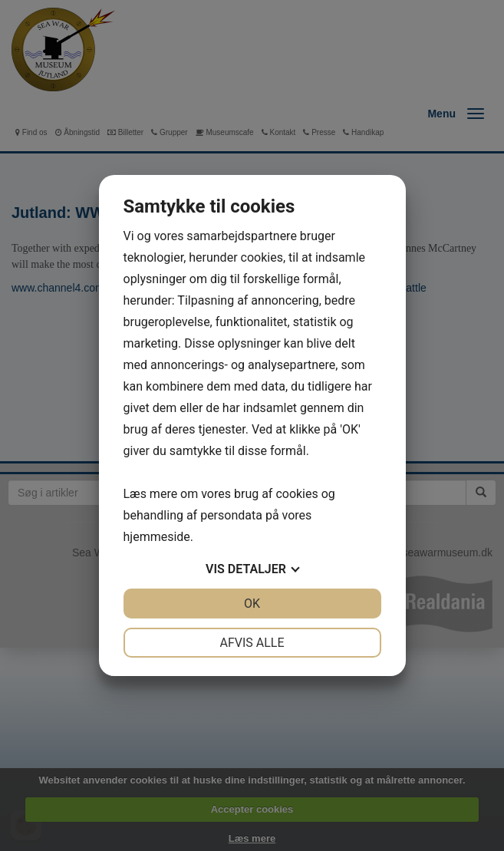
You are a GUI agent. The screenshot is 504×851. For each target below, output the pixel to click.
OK (252, 604)
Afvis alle (252, 643)
